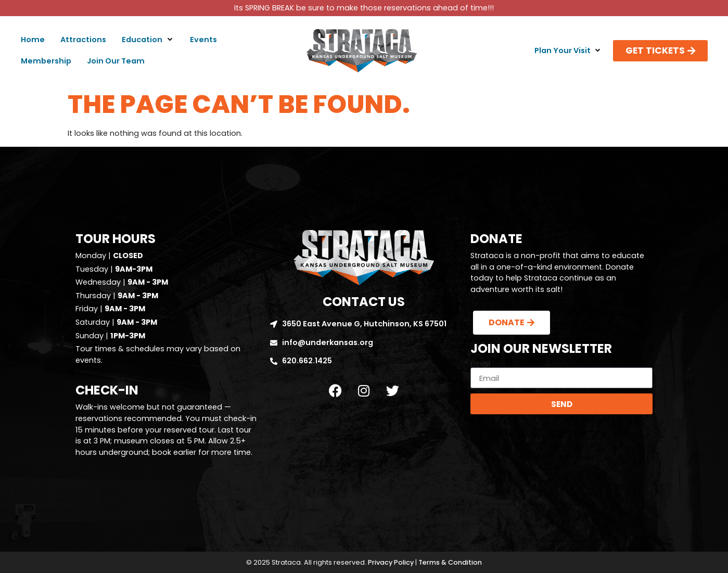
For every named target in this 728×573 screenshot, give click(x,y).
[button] (148, 40)
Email (480, 364)
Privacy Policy (391, 562)
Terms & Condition (450, 562)
